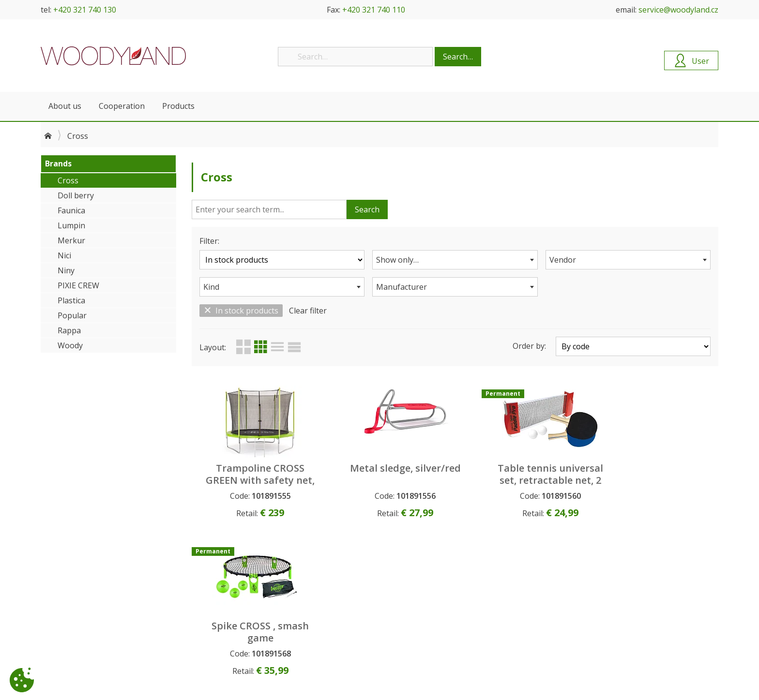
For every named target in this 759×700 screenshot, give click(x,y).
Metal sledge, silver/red (388, 474)
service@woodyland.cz (678, 10)
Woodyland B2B (113, 56)
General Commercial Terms (255, 599)
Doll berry (76, 195)
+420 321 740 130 (85, 10)
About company (66, 588)
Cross (68, 180)
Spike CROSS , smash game (656, 474)
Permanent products (417, 609)
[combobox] (455, 260)
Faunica (71, 210)
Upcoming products (415, 588)
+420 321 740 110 (374, 10)
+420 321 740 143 (601, 660)
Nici (64, 255)
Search (367, 209)
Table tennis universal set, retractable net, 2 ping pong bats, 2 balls (522, 480)
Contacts (55, 599)
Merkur (71, 240)
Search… (458, 57)
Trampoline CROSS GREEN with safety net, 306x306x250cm (255, 480)
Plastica (71, 300)
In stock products (241, 311)
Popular (72, 315)
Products (178, 106)
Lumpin (71, 225)
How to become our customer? (262, 588)
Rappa (69, 330)
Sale (390, 620)
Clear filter (308, 311)
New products (406, 599)
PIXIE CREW (78, 285)
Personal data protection (252, 609)
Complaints (230, 620)
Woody (70, 345)
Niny (66, 270)
